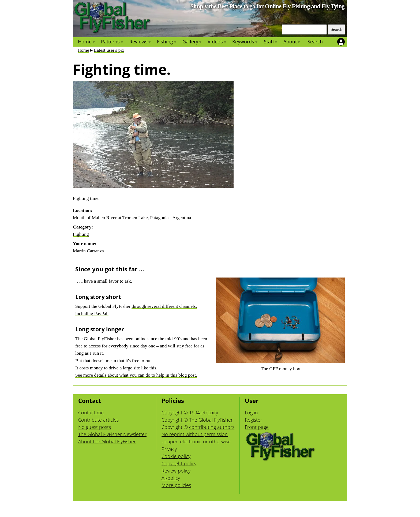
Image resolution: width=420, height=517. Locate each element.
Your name (84, 243)
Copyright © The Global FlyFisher (197, 420)
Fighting (81, 234)
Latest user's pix (109, 50)
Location (82, 210)
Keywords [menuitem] (245, 42)
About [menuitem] (292, 42)
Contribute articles (98, 420)
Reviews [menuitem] (140, 42)
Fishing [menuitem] (167, 42)
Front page (257, 427)
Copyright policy (179, 463)
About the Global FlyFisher (107, 441)
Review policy (176, 471)
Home (83, 50)
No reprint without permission (195, 434)
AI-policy (171, 478)
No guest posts (95, 427)
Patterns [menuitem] (112, 42)
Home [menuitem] (87, 42)
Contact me (91, 413)
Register (254, 420)
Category (82, 227)
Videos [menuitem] (217, 42)
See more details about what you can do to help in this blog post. (136, 375)
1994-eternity (204, 413)
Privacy (169, 449)
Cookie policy (176, 456)
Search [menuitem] (315, 42)
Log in (251, 413)
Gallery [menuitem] (192, 42)
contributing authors (212, 427)
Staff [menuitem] (271, 42)
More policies (176, 485)
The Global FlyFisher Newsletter (112, 434)
